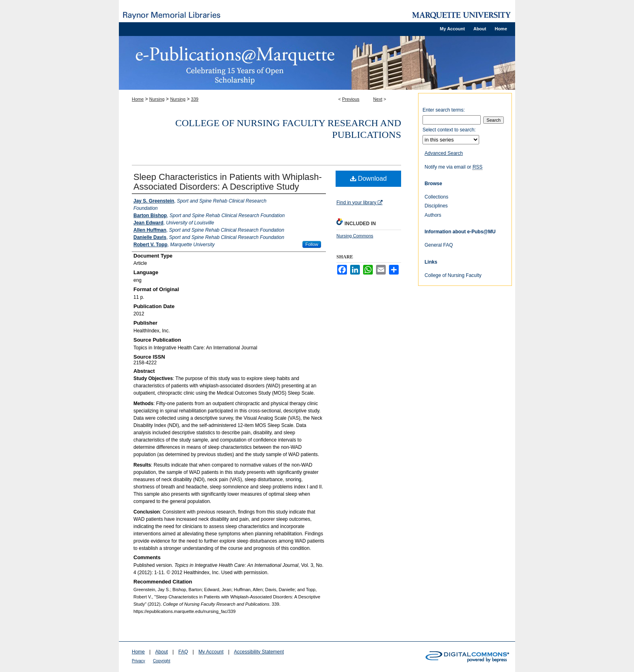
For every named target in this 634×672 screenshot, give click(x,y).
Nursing (157, 99)
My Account (211, 652)
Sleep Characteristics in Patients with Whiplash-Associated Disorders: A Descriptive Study (228, 182)
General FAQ (439, 245)
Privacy (138, 661)
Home (138, 99)
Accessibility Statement (259, 652)
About (162, 652)
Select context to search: (449, 130)
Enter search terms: (444, 110)
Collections (436, 197)
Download (369, 179)
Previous (351, 99)
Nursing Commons (355, 236)
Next (378, 99)
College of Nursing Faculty (453, 275)
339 (194, 99)
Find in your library (359, 203)
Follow (312, 244)
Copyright (162, 661)
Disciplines (436, 206)
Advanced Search (444, 153)
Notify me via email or (453, 167)
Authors (433, 215)
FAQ (183, 652)
